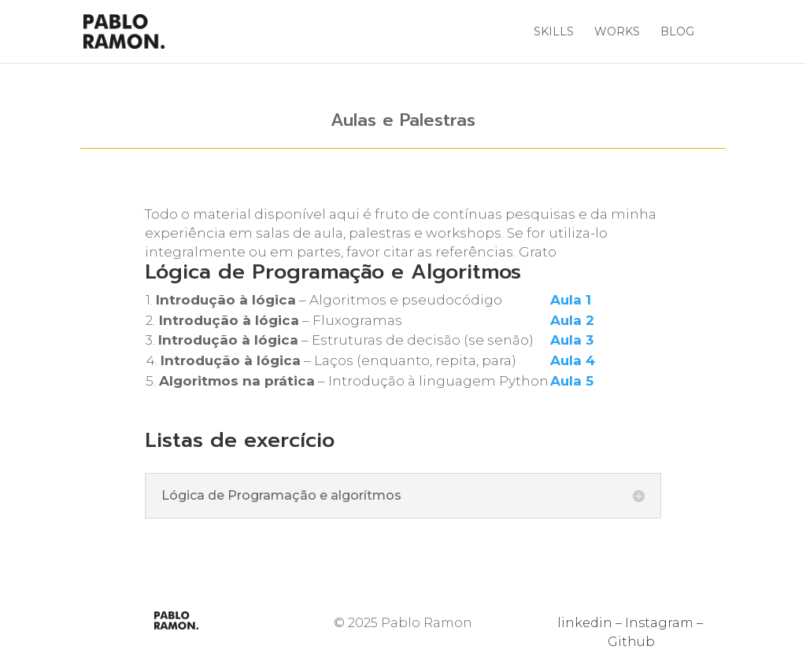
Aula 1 (571, 300)
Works (617, 32)
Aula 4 (573, 360)
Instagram (659, 623)
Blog (677, 32)
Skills (554, 32)
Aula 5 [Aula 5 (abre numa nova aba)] (572, 381)
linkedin (585, 623)
